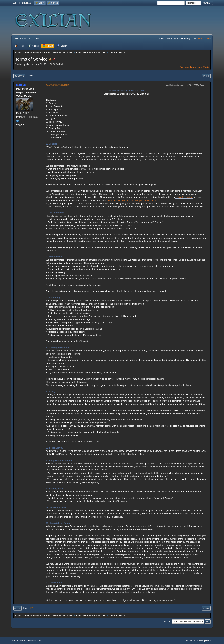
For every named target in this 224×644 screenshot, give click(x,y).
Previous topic (188, 67)
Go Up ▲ (209, 640)
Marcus (21, 85)
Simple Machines (34, 640)
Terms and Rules (197, 640)
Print (206, 76)
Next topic (203, 67)
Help (187, 640)
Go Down (19, 76)
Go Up (17, 608)
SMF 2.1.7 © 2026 (19, 640)
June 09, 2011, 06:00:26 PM (57, 85)
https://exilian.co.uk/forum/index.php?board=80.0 (132, 200)
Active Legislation (184, 197)
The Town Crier (203, 38)
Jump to (167, 621)
